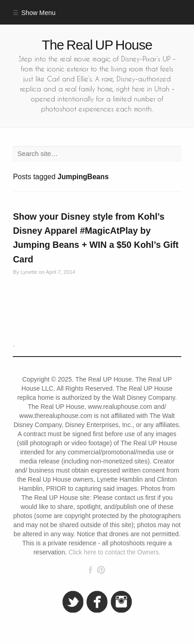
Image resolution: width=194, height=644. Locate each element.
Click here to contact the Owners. (114, 552)
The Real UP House (97, 45)
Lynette (29, 272)
